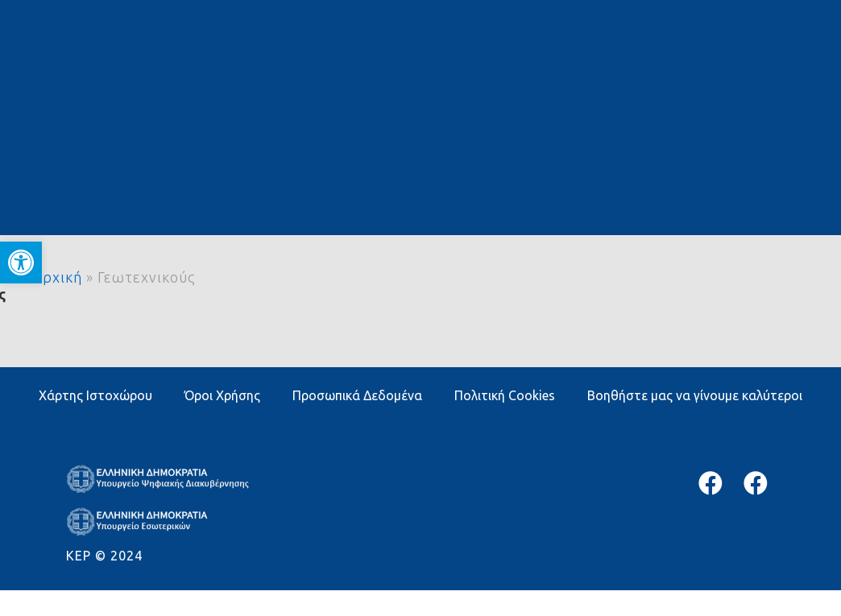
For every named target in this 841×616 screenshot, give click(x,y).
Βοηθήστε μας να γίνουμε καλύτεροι (695, 395)
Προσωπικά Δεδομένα (357, 395)
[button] (21, 263)
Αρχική (57, 277)
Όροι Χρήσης (222, 395)
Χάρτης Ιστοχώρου (95, 395)
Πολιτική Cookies (505, 395)
